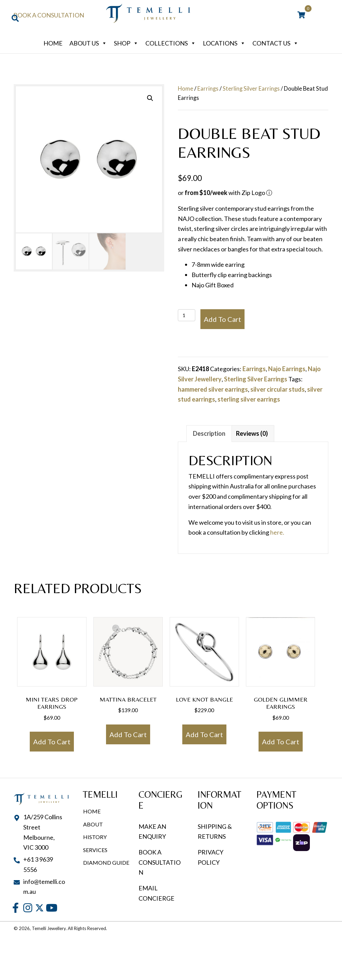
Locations (224, 43)
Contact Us (275, 43)
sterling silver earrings (249, 399)
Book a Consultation (49, 15)
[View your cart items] (301, 15)
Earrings (208, 89)
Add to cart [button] (52, 742)
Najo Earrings (287, 369)
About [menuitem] (93, 824)
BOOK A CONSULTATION (160, 862)
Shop (126, 43)
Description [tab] (209, 433)
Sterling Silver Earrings (251, 89)
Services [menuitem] (95, 850)
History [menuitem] (95, 837)
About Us (88, 43)
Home (53, 43)
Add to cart (222, 319)
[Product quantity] (187, 315)
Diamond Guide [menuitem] (106, 863)
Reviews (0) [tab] (252, 433)
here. (277, 532)
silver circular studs (278, 389)
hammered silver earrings (213, 389)
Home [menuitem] (92, 811)
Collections (171, 43)
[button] (150, 98)
